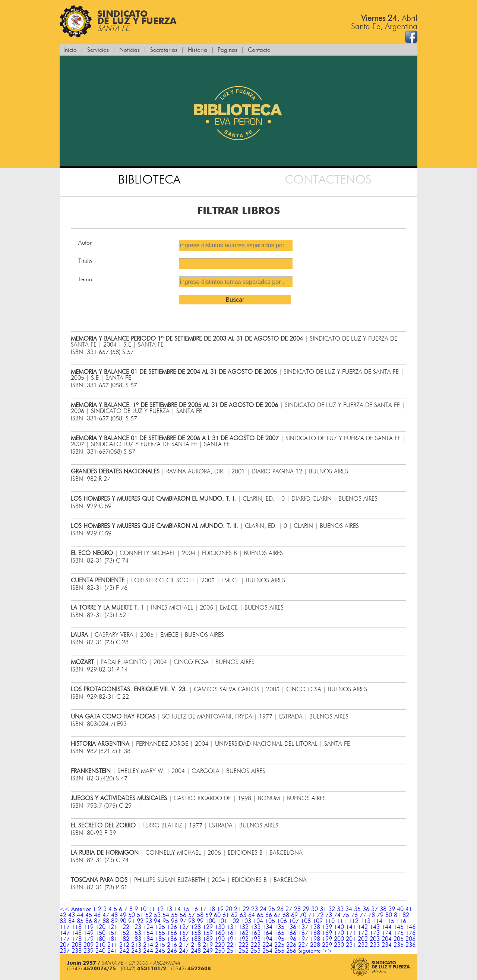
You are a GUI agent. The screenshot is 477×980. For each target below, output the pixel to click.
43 (72, 915)
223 (255, 945)
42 (63, 915)
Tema (85, 279)
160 (220, 933)
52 (149, 915)
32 (332, 909)
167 (303, 933)
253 (255, 951)
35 (357, 909)
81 (397, 915)
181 (112, 939)
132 (244, 927)
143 (375, 927)
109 (318, 921)
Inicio (70, 50)
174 (387, 933)
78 (372, 915)
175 (399, 933)
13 (169, 909)
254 (267, 951)
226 (291, 945)
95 (166, 921)
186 (172, 939)
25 (272, 909)
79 (380, 915)
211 (112, 945)
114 (377, 921)
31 (323, 909)
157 (184, 933)
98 (192, 921)
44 (80, 915)
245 (160, 951)
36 (366, 909)
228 (315, 945)
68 (286, 915)
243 (136, 951)
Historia (198, 50)
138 (315, 927)
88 (106, 921)
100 (210, 921)
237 (65, 951)
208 (77, 945)
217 (184, 945)
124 (148, 927)
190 (220, 939)
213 (136, 945)
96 (174, 921)
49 (123, 915)
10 (143, 909)
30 (315, 909)
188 (196, 939)
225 (279, 945)
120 (100, 927)
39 (392, 909)
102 (234, 921)
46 (97, 915)
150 (100, 933)
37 (375, 909)
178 (77, 939)
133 (255, 927)
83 (63, 921)
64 (252, 915)
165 (279, 933)
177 (65, 939)
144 (387, 927)
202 (363, 939)
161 (232, 933)
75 (346, 915)
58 (200, 915)
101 (222, 921)
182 (124, 939)
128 (196, 927)
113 (365, 921)
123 (136, 927)
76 (354, 915)
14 (177, 909)
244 (148, 951)
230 (339, 945)
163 (255, 933)
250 (220, 951)
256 (291, 951)
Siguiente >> (315, 951)
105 (270, 921)
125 (160, 927)
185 (160, 939)
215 (160, 945)
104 (258, 921)
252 (244, 951)
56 (183, 915)
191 (232, 939)
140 (339, 927)
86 (89, 921)
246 (172, 951)
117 (65, 927)
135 (279, 927)
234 (387, 945)
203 (375, 939)
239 (89, 951)
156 (172, 933)
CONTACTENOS (328, 180)
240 (100, 951)
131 (232, 927)
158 (196, 933)
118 (77, 927)
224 (267, 945)
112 (353, 921)
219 (208, 945)
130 (220, 927)
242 (124, 951)
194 (267, 939)
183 (136, 939)
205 (399, 939)
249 (208, 951)
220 (220, 945)
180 (100, 939)
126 (172, 927)
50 (132, 915)
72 (320, 915)
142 (363, 927)
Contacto (259, 50)
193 (255, 939)
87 (97, 921)
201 (351, 939)
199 (327, 939)
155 (160, 933)
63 (243, 915)
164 (267, 933)
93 (149, 921)
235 (399, 945)
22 (246, 909)
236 (410, 945)
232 (363, 945)
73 (329, 915)
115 (389, 921)
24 (263, 909)
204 (387, 939)
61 (226, 915)
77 (363, 915)
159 (208, 933)
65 (260, 915)
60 (217, 915)
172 (363, 933)
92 (140, 921)
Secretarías (164, 50)
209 (89, 945)
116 (401, 921)
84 (72, 921)
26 (280, 909)
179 (89, 939)
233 (375, 945)
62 (234, 915)
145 (399, 927)
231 (351, 945)
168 (315, 933)
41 (409, 909)
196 (291, 939)
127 (184, 927)
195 (279, 939)
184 (148, 939)
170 (339, 933)
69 (294, 915)
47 (106, 915)
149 (89, 933)
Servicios (98, 50)
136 (291, 927)
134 (267, 927)
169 (327, 933)
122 (124, 927)
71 (312, 915)
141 (351, 927)
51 (140, 915)
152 (124, 933)
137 (303, 927)
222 (244, 945)
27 (289, 909)
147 (65, 933)
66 (269, 915)
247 (184, 951)
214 (148, 945)
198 (315, 939)
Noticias (129, 50)
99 (200, 921)
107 (294, 921)
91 (132, 921)
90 (123, 921)
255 (279, 951)
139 (327, 927)
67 (277, 915)
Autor (85, 243)
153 (136, 933)
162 (244, 933)
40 (400, 909)
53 (157, 915)
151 (112, 933)
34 (349, 909)
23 (255, 909)
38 (383, 909)
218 (196, 945)
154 (148, 933)
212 (124, 945)
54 (166, 915)
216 (172, 945)
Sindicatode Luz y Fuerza (118, 21)
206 (410, 939)
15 (186, 909)
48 (114, 915)
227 (303, 945)
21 (237, 909)
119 (89, 927)
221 (232, 945)
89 (114, 921)
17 (203, 909)
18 (212, 909)
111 (342, 921)
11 (152, 909)
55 (174, 915)
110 (330, 921)
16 (195, 909)
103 (246, 921)
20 (229, 909)
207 (65, 945)
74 (337, 915)
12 (160, 909)
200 (339, 939)
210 (100, 945)
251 (232, 951)
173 (375, 933)
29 (306, 909)
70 (303, 915)
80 (389, 915)
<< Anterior (75, 909)
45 (89, 915)
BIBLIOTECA (149, 180)
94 (157, 921)
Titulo (85, 261)
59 (209, 915)
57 (192, 915)
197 (303, 939)
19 (220, 909)
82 (406, 915)
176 (410, 933)
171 (351, 933)
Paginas (228, 50)
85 (80, 921)
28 (297, 909)
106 (282, 921)
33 (340, 909)
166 (291, 933)
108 (306, 921)
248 (196, 951)
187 (184, 939)
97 (183, 921)
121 (112, 927)
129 (208, 927)
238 (77, 951)
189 (208, 939)
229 (327, 945)
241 (112, 951)
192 (244, 939)
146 (410, 927)
